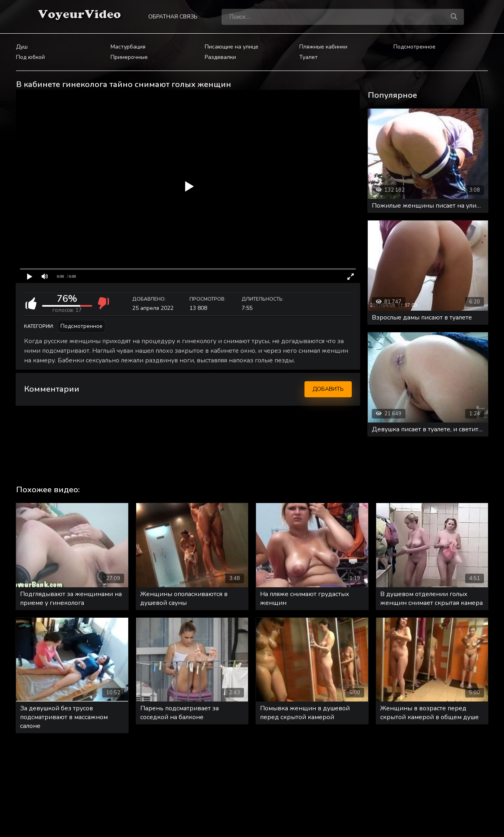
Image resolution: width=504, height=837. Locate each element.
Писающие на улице (232, 47)
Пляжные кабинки (323, 47)
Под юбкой (30, 57)
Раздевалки (220, 57)
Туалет (308, 57)
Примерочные (129, 57)
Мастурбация (128, 47)
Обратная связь (173, 17)
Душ (22, 47)
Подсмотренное (414, 47)
